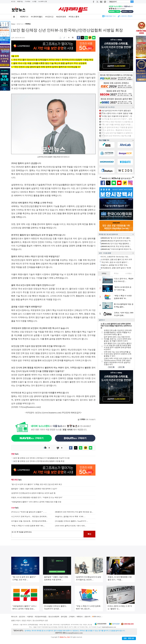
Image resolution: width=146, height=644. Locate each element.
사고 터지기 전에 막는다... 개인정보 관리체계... (30, 516)
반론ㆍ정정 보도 (129, 638)
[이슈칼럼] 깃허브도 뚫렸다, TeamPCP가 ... (72, 521)
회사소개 (14, 617)
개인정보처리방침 (41, 617)
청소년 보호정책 (54, 617)
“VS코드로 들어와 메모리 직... (117, 249)
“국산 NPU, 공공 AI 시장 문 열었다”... (115, 262)
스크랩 (34, 1)
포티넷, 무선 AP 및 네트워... (116, 246)
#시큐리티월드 (37, 17)
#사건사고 (49, 17)
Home (13, 24)
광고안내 (22, 617)
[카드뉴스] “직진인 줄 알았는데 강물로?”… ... (29, 512)
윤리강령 (64, 617)
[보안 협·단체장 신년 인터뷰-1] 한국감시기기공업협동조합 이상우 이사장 (41, 458)
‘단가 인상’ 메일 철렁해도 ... (116, 244)
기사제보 (28, 1)
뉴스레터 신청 (43, 1)
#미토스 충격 (74, 17)
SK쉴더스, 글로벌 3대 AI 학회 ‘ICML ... (70, 516)
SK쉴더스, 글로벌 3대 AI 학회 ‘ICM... (115, 265)
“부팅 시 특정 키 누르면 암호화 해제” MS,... (28, 526)
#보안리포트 (61, 17)
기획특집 (28, 24)
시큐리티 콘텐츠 (126, 16)
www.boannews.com (52, 413)
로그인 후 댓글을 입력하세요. (47, 534)
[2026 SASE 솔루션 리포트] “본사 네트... (71, 526)
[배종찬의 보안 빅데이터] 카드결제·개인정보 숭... (74, 512)
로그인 (13, 1)
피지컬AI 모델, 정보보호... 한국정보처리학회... (29, 521)
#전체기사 (24, 17)
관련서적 (87, 617)
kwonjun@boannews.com (74, 633)
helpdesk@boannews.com (109, 627)
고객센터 (72, 617)
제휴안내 (80, 617)
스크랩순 (128, 273)
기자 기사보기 (87, 419)
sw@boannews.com (31, 407)
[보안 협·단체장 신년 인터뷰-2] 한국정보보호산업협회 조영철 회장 (39, 461)
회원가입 (20, 1)
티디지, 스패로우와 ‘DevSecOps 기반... (115, 257)
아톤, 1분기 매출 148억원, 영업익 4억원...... (117, 125)
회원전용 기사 (110, 16)
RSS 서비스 (97, 617)
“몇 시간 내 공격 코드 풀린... (116, 238)
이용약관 (30, 617)
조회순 (104, 273)
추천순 (116, 273)
